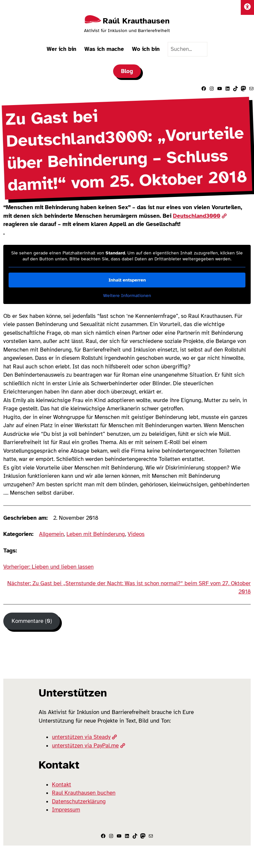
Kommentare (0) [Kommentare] (32, 621)
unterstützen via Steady (85, 737)
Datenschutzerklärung (79, 801)
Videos (136, 534)
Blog (127, 71)
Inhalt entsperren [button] (127, 280)
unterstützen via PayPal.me (89, 746)
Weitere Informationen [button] (127, 296)
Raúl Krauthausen (136, 21)
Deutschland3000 (200, 216)
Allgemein (51, 534)
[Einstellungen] (247, 7)
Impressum (66, 810)
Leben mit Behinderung (96, 534)
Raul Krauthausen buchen (84, 793)
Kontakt (62, 785)
